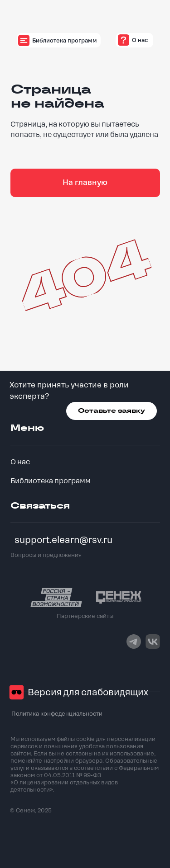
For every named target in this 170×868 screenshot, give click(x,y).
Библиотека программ (51, 481)
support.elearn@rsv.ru (63, 540)
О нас (20, 462)
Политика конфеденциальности (57, 714)
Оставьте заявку (112, 410)
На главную (85, 182)
